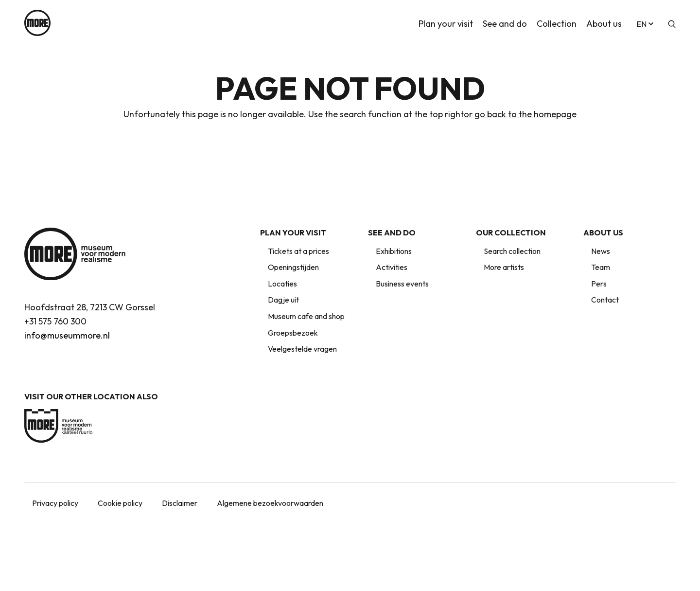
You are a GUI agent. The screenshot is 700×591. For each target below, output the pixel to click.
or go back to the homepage (520, 114)
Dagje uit (283, 300)
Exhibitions (394, 251)
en (646, 23)
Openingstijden (293, 267)
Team (601, 267)
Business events (402, 284)
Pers (599, 284)
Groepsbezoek (293, 333)
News (601, 251)
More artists (504, 267)
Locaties (282, 284)
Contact (605, 300)
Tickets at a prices (298, 251)
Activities (392, 267)
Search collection (512, 251)
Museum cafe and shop (306, 316)
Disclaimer (180, 503)
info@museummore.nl (67, 335)
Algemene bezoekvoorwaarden (270, 503)
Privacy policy (55, 503)
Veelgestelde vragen (302, 349)
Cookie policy (120, 503)
